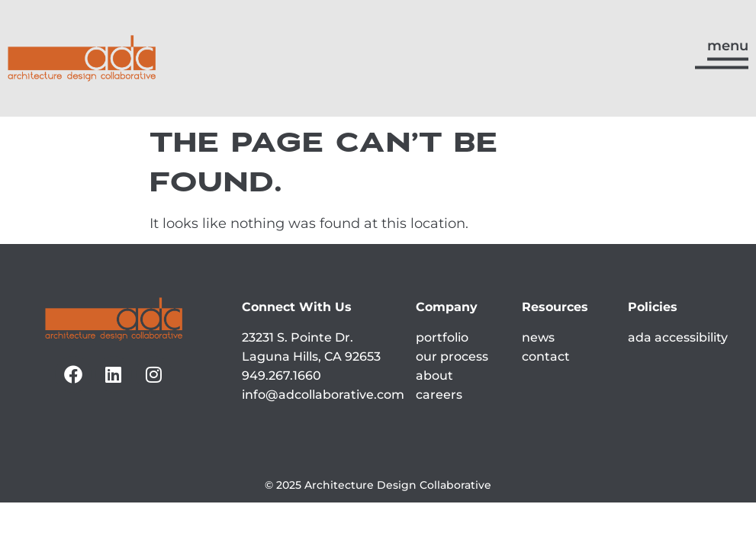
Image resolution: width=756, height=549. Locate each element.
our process (452, 356)
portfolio (442, 337)
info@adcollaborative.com (323, 395)
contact (546, 356)
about (434, 376)
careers (439, 395)
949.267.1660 (281, 376)
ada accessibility (678, 337)
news (538, 337)
